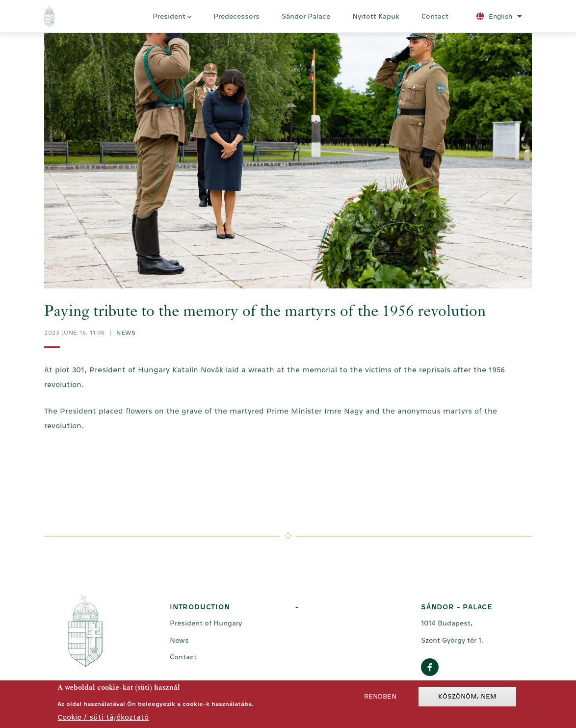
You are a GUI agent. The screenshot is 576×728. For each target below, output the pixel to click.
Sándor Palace (306, 16)
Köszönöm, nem (467, 698)
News (126, 333)
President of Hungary (206, 623)
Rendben (380, 698)
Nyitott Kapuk (376, 16)
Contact (435, 16)
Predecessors (236, 16)
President (172, 18)
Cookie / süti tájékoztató (103, 718)
